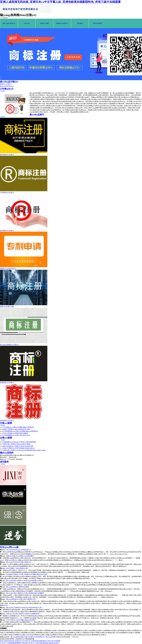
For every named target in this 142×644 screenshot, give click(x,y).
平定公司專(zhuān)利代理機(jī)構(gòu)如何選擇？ (21, 620)
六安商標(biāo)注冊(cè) (89, 633)
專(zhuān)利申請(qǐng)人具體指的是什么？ (19, 550)
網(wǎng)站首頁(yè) (9, 23)
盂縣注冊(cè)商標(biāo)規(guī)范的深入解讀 (17, 444)
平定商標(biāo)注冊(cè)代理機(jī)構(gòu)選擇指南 (18, 427)
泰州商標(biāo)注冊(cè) (125, 631)
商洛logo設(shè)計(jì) (85, 635)
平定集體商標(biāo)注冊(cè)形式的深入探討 (17, 435)
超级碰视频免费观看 (15, 643)
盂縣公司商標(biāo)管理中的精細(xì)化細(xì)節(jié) (19, 448)
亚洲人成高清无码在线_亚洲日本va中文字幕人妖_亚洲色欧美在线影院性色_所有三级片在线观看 (60, 2)
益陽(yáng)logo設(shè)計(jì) (59, 633)
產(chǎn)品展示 (37, 115)
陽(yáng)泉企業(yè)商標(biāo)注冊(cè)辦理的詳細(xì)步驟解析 (25, 593)
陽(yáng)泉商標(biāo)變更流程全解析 (18, 587)
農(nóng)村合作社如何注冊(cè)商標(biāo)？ (19, 562)
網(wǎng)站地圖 (51, 637)
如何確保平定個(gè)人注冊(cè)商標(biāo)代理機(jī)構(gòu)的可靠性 (27, 574)
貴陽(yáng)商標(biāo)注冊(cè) (55, 635)
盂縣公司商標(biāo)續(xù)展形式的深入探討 (17, 429)
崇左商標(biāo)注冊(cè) (96, 631)
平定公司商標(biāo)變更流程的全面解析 (16, 433)
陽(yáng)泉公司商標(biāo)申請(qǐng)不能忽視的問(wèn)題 (24, 608)
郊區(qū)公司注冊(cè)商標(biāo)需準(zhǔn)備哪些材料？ (24, 614)
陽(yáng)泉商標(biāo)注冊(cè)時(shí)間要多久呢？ (21, 599)
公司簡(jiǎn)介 (7, 89)
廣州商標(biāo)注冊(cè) (28, 633)
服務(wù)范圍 (44, 23)
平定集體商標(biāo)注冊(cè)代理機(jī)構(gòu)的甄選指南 (21, 431)
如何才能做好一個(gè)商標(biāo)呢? (17, 568)
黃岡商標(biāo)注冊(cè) (71, 635)
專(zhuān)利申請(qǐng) (7, 86)
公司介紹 (27, 23)
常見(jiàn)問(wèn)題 (9, 547)
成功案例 (80, 23)
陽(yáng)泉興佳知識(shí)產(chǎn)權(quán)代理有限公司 (28, 637)
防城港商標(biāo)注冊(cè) (81, 631)
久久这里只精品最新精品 (41, 643)
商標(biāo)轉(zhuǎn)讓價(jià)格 (105, 633)
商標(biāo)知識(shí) (62, 23)
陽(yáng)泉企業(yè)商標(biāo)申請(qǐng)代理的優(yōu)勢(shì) (25, 581)
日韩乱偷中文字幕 (27, 643)
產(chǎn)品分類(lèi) (9, 82)
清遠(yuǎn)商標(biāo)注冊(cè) (18, 635)
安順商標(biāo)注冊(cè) (51, 631)
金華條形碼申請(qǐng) (7, 631)
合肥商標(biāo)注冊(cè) (110, 631)
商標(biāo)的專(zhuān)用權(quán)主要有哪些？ (21, 556)
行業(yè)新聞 (6, 423)
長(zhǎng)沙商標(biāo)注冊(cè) (37, 635)
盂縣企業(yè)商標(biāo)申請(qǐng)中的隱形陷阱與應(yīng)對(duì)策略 (24, 450)
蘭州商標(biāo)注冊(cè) (99, 635)
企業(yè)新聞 (6, 438)
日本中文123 (4, 643)
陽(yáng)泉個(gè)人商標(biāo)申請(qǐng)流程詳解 (18, 446)
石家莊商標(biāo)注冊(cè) (21, 631)
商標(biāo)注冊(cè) (6, 84)
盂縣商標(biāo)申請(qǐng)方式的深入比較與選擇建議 (20, 442)
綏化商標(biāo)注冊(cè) (66, 631)
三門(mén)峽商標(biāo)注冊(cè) (125, 633)
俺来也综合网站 (54, 643)
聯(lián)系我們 (98, 23)
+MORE (2, 91)
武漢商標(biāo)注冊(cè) (37, 631)
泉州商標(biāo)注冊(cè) (74, 633)
